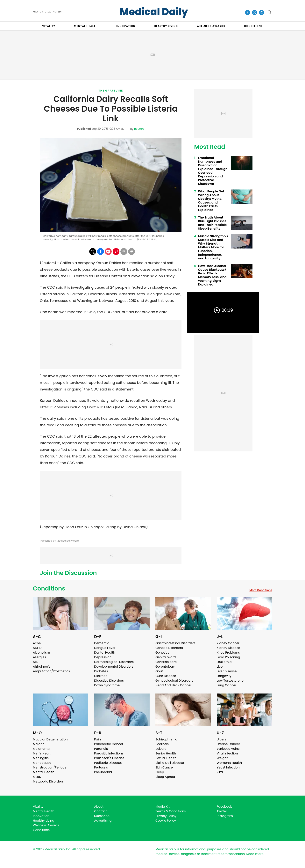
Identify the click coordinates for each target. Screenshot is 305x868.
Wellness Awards (211, 26)
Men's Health (43, 753)
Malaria (39, 744)
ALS (35, 662)
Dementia (102, 643)
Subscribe (102, 816)
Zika (220, 772)
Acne (37, 643)
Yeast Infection (228, 767)
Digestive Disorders (109, 681)
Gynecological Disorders (174, 681)
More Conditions (261, 590)
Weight (222, 758)
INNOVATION (126, 26)
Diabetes (101, 671)
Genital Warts (166, 657)
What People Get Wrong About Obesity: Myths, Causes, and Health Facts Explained (211, 201)
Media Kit (163, 807)
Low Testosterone (230, 681)
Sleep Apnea (165, 777)
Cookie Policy (166, 821)
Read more (255, 854)
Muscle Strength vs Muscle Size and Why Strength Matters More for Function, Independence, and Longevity (213, 247)
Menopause (42, 763)
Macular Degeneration (50, 739)
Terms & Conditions (171, 811)
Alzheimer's (42, 667)
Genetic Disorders (169, 648)
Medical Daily (154, 12)
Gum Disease (166, 676)
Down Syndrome (107, 685)
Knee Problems (228, 653)
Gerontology (165, 667)
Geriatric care (166, 662)
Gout (159, 671)
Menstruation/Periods (50, 767)
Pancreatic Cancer (109, 744)
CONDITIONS (253, 26)
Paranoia (101, 749)
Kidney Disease (228, 648)
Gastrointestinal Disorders (175, 643)
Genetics (162, 653)
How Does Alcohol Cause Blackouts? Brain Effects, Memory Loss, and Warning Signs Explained (212, 275)
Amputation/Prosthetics (51, 671)
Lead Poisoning (228, 657)
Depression (103, 657)
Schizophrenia (166, 739)
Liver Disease (227, 671)
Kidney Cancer (228, 643)
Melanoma (41, 749)
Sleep (160, 772)
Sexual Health (166, 758)
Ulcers (221, 739)
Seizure (161, 749)
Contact (100, 811)
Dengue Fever (105, 648)
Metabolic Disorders (48, 781)
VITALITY (49, 26)
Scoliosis (162, 744)
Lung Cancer (227, 685)
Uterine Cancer (228, 744)
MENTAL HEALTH (86, 26)
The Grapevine (111, 91)
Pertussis (101, 767)
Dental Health (105, 653)
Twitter (222, 811)
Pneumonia (103, 772)
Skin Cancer (165, 767)
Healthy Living (44, 821)
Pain (97, 739)
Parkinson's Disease (109, 758)
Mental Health (44, 772)
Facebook (224, 807)
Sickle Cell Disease (170, 763)
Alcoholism (41, 653)
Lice (220, 667)
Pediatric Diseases (108, 763)
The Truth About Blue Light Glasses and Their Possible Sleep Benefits (212, 223)
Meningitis (41, 758)
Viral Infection (227, 753)
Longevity (224, 676)
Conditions (49, 589)
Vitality (38, 807)
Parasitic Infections (109, 753)
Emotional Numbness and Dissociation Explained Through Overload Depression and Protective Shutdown (213, 171)
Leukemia (224, 662)
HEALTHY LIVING (166, 26)
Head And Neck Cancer (173, 685)
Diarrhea (101, 676)
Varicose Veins (228, 749)
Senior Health (166, 753)
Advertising (103, 821)
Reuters (139, 129)
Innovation (41, 816)
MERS (37, 777)
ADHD (37, 648)
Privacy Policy (166, 816)
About (99, 807)
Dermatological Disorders (114, 662)
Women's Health (229, 763)
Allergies (39, 657)
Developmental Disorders (114, 667)
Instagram (225, 816)
